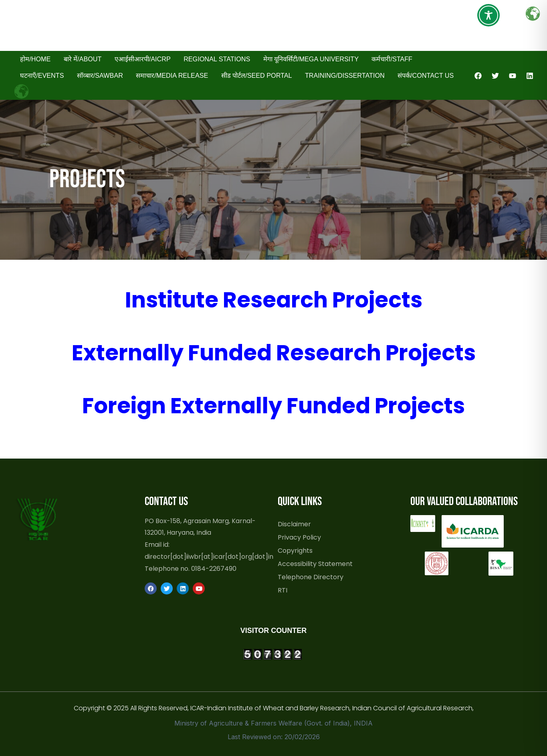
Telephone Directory (311, 577)
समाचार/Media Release (172, 75)
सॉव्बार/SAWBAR (100, 75)
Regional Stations (217, 59)
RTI (283, 590)
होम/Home (35, 59)
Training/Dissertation (345, 75)
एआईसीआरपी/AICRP (143, 59)
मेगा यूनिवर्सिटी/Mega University (311, 59)
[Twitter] (495, 76)
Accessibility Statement (315, 564)
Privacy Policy (299, 537)
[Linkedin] (530, 76)
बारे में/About (83, 59)
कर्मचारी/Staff (392, 59)
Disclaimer (294, 524)
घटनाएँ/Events (42, 75)
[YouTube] (513, 76)
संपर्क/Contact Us (426, 75)
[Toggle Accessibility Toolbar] (488, 15)
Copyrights (295, 550)
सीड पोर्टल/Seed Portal (257, 75)
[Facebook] (478, 76)
